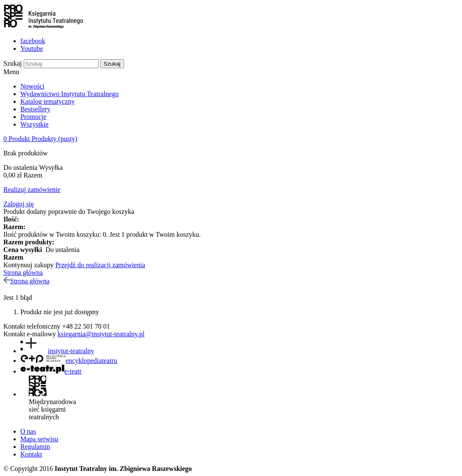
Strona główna (23, 273)
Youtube (32, 48)
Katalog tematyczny (47, 101)
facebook (33, 41)
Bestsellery (35, 109)
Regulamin (35, 447)
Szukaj (13, 63)
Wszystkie (35, 124)
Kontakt (31, 454)
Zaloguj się (19, 204)
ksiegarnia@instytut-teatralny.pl (101, 334)
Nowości (32, 86)
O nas (28, 431)
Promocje (33, 117)
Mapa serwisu (39, 439)
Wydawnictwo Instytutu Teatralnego (69, 94)
